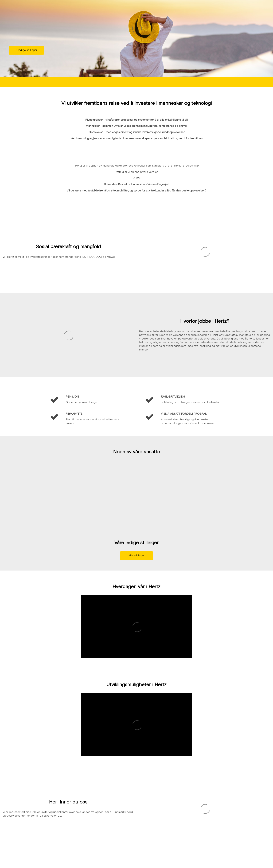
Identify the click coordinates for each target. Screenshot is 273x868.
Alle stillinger (136, 556)
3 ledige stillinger (26, 50)
